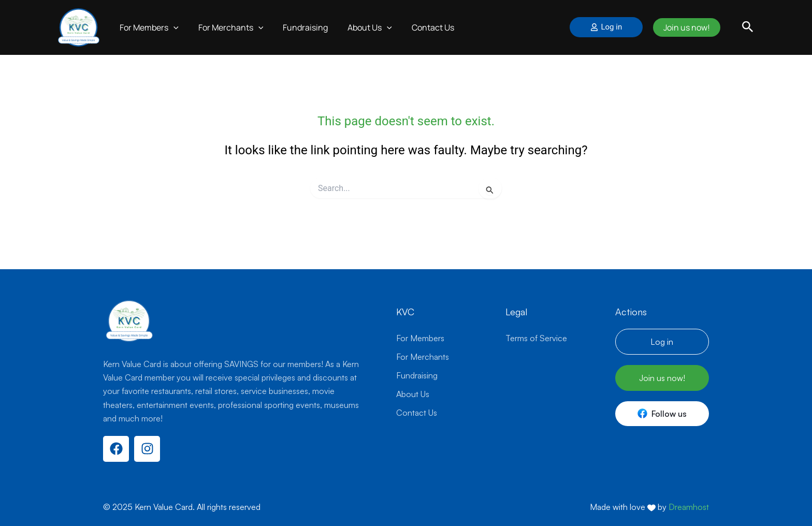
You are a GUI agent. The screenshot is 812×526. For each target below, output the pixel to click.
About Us (359, 27)
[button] (748, 27)
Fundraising (298, 27)
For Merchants (226, 27)
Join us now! (684, 27)
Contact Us (419, 27)
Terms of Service (536, 338)
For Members (148, 27)
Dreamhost (689, 507)
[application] (172, 27)
